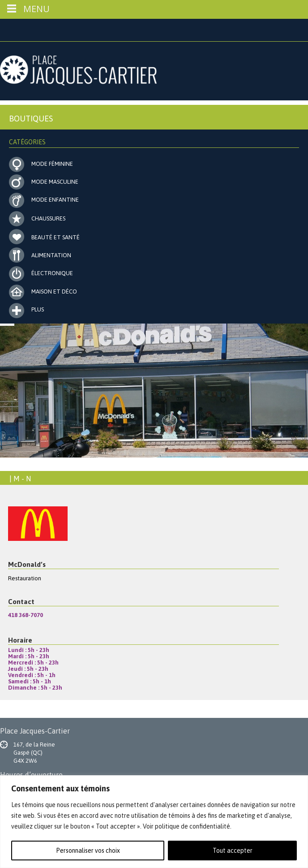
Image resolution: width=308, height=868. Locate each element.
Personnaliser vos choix (88, 851)
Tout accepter (233, 851)
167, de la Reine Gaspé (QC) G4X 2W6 (34, 753)
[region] (154, 822)
